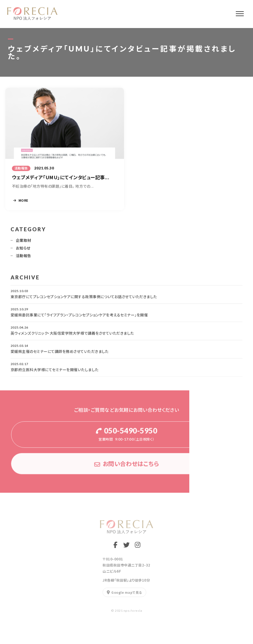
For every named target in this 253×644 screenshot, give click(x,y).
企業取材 (24, 242)
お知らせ (23, 250)
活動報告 (24, 258)
